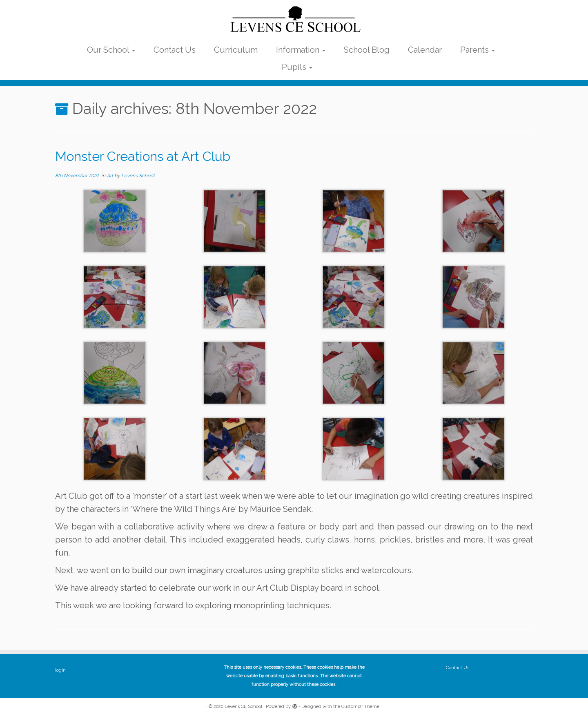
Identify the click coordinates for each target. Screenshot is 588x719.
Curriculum (236, 50)
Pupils (297, 67)
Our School (111, 50)
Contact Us (175, 50)
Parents (478, 50)
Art (110, 176)
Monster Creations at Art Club (143, 156)
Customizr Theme (360, 707)
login (60, 670)
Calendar (425, 50)
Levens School (138, 176)
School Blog (367, 50)
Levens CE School (243, 707)
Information (301, 50)
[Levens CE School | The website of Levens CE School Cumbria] (294, 20)
